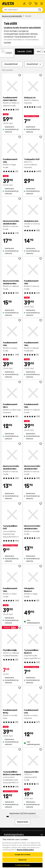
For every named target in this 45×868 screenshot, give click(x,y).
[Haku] (40, 10)
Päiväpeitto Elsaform (33, 593)
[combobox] (20, 10)
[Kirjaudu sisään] (24, 4)
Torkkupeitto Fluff (33, 163)
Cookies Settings (22, 865)
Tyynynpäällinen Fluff (12, 531)
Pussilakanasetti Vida (12, 163)
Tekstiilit (24, 52)
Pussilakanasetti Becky (12, 714)
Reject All (22, 860)
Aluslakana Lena (33, 224)
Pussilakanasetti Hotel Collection (12, 102)
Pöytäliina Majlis (12, 653)
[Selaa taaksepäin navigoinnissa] (3, 51)
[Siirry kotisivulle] (8, 4)
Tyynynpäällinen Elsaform (33, 654)
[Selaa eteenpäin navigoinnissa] (42, 51)
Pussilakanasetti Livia (33, 714)
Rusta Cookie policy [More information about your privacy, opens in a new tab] (25, 850)
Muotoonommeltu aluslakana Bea (12, 225)
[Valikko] (42, 4)
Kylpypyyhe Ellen (33, 776)
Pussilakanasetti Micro (12, 409)
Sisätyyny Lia (33, 100)
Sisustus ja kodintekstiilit (12, 16)
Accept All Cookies (22, 855)
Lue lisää (7, 42)
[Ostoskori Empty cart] (36, 4)
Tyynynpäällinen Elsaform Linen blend (12, 777)
